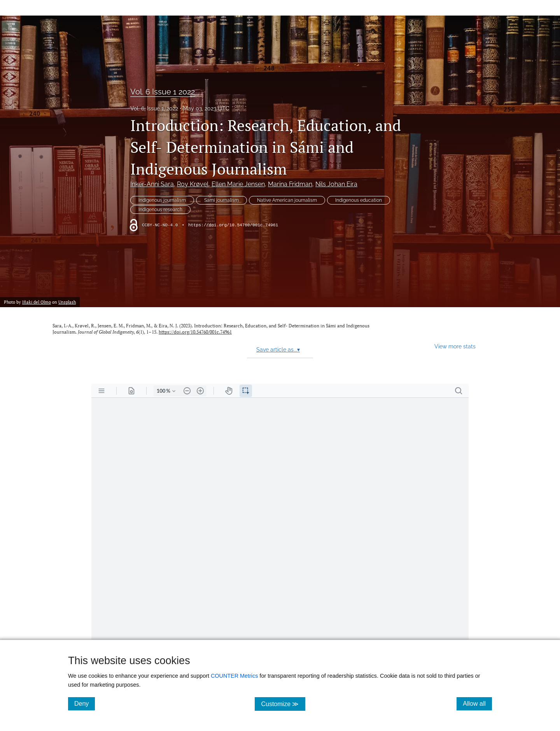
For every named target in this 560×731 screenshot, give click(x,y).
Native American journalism (287, 200)
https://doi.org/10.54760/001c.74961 (233, 225)
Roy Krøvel (193, 184)
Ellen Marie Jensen (238, 184)
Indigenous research (160, 210)
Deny (85, 703)
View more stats (455, 346)
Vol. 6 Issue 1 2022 (163, 92)
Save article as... (278, 350)
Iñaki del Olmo (37, 302)
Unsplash (67, 302)
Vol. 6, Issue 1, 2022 (154, 108)
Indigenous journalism (162, 200)
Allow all (477, 703)
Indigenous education (359, 200)
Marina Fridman (290, 184)
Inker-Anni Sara (152, 184)
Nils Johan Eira (336, 184)
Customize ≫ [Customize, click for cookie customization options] (283, 704)
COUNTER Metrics (234, 676)
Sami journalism (221, 200)
